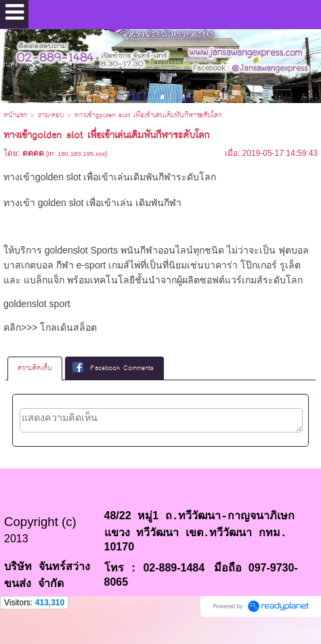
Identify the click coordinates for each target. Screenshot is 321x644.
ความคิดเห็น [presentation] (35, 368)
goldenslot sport (37, 304)
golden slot (61, 203)
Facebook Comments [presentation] (113, 368)
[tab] (35, 368)
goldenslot (66, 250)
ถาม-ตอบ (51, 115)
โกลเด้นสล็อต (68, 327)
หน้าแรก (15, 115)
